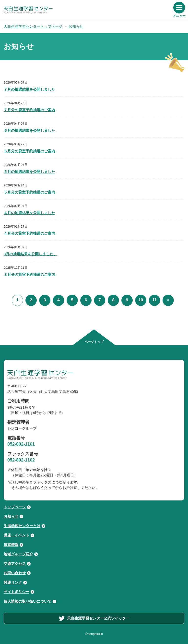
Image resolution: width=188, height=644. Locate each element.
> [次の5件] (168, 300)
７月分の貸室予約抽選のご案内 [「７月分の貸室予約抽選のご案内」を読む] (29, 110)
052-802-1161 (21, 444)
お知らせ (76, 26)
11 (155, 300)
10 (141, 300)
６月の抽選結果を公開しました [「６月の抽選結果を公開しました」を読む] (29, 130)
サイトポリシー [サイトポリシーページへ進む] (17, 592)
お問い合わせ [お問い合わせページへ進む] (15, 573)
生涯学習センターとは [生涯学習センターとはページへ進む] (22, 526)
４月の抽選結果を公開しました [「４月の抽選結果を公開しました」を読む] (29, 213)
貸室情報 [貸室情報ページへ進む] (11, 545)
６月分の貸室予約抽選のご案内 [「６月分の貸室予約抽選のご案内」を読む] (29, 151)
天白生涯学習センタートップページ (33, 26)
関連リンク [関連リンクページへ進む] (13, 582)
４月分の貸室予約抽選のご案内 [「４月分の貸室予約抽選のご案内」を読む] (29, 233)
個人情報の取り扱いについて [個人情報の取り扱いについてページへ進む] (28, 601)
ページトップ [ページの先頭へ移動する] (94, 342)
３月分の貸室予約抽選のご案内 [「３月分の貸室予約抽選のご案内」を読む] (29, 274)
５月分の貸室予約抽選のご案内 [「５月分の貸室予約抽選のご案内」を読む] (29, 192)
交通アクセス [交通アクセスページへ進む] (15, 564)
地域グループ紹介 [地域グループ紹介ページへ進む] (18, 554)
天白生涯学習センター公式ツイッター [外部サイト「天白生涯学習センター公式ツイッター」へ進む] (94, 619)
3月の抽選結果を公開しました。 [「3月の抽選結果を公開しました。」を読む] (30, 254)
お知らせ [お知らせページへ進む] (11, 516)
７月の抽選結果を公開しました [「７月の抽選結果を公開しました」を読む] (29, 89)
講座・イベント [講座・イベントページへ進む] (17, 535)
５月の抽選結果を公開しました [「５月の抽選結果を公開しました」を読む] (29, 172)
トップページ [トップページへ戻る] (15, 507)
